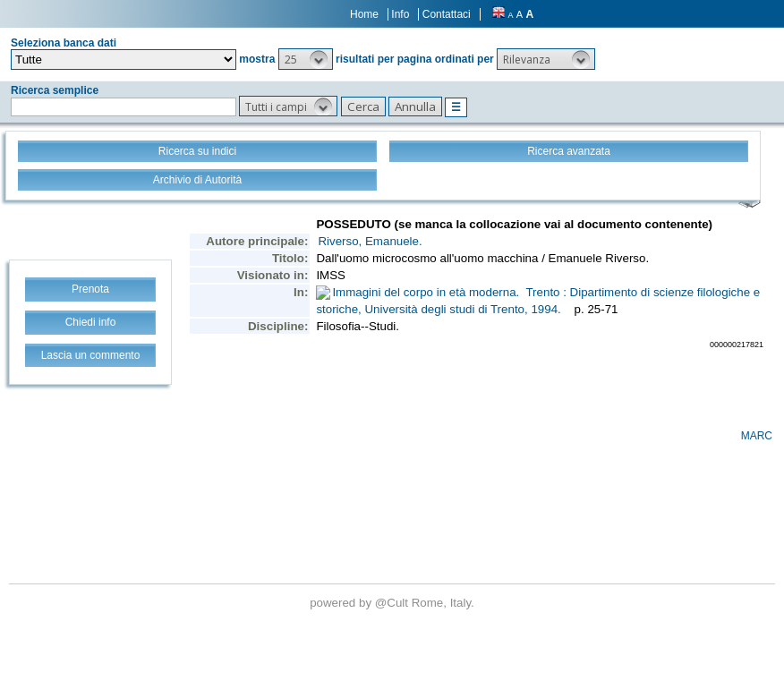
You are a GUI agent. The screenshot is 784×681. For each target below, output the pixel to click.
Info (400, 14)
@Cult (393, 603)
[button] (306, 59)
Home (364, 14)
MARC (757, 436)
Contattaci (447, 14)
